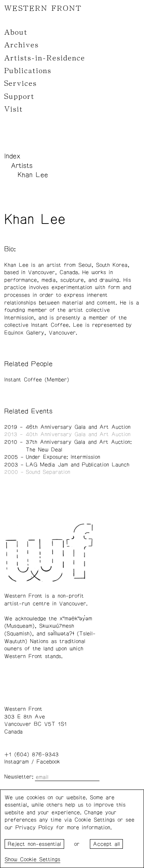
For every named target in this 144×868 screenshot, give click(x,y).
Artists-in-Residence (45, 58)
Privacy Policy (34, 828)
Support (19, 97)
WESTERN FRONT (43, 8)
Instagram (17, 762)
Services (21, 83)
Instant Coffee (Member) (37, 380)
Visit (14, 109)
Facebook (48, 762)
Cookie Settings (40, 860)
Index (12, 156)
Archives (22, 45)
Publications (28, 71)
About (16, 32)
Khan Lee (33, 175)
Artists (22, 166)
